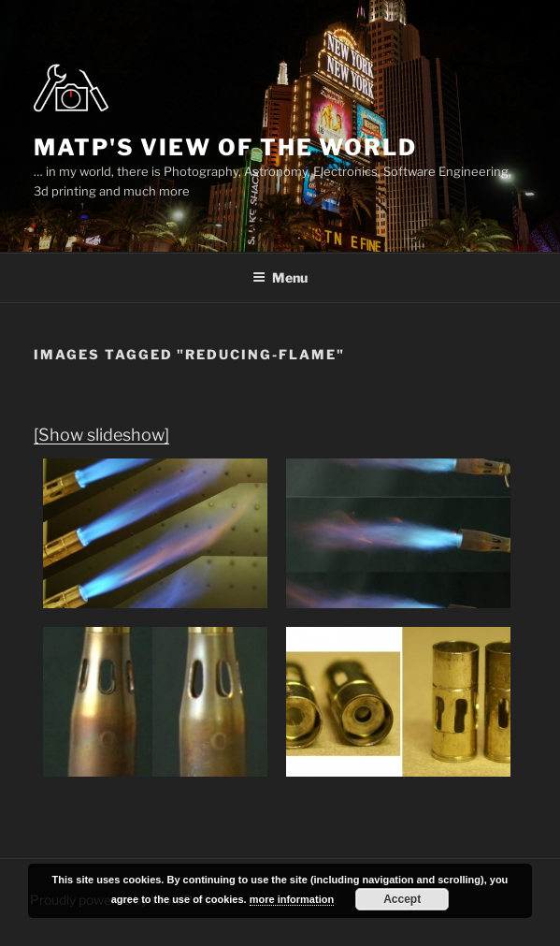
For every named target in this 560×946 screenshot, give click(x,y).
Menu (280, 277)
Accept (402, 899)
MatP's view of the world (225, 147)
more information (292, 899)
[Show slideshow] (101, 435)
